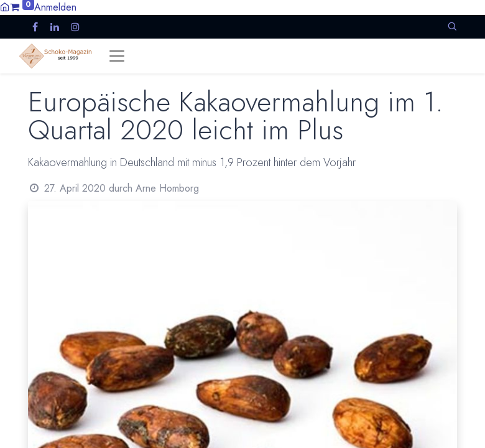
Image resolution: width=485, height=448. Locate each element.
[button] (452, 26)
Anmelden (55, 7)
